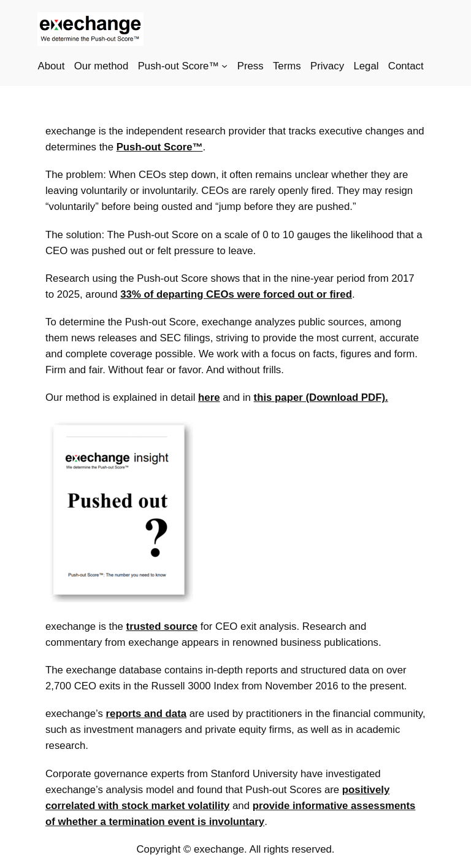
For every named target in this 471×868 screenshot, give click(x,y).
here (209, 397)
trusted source (162, 626)
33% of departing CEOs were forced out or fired (236, 294)
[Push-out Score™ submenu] (224, 66)
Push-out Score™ (160, 147)
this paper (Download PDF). (321, 397)
